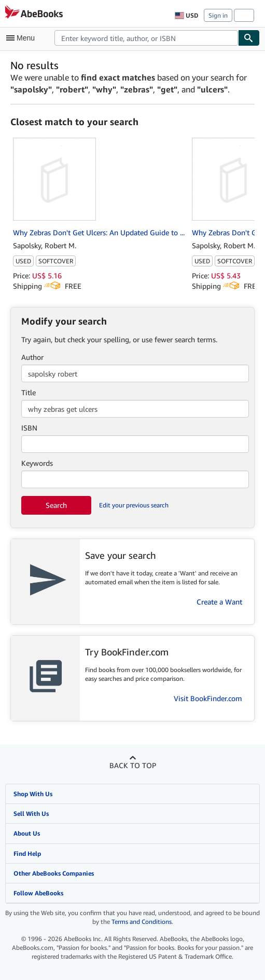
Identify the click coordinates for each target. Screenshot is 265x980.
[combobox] (146, 38)
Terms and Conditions (142, 922)
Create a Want (219, 602)
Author (32, 357)
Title (29, 392)
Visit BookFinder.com (208, 698)
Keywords (37, 463)
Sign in (218, 15)
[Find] (249, 38)
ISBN (29, 428)
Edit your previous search (134, 505)
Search (56, 505)
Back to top (133, 765)
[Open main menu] (23, 38)
